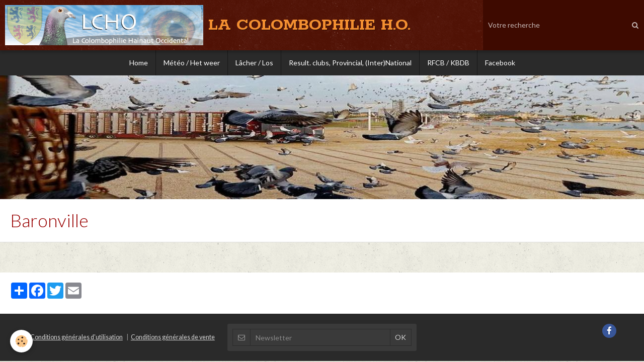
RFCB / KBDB (448, 63)
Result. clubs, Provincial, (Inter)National (350, 63)
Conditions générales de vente (173, 337)
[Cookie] (21, 341)
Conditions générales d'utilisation (76, 337)
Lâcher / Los (254, 63)
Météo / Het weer (192, 63)
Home (139, 63)
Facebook (500, 63)
